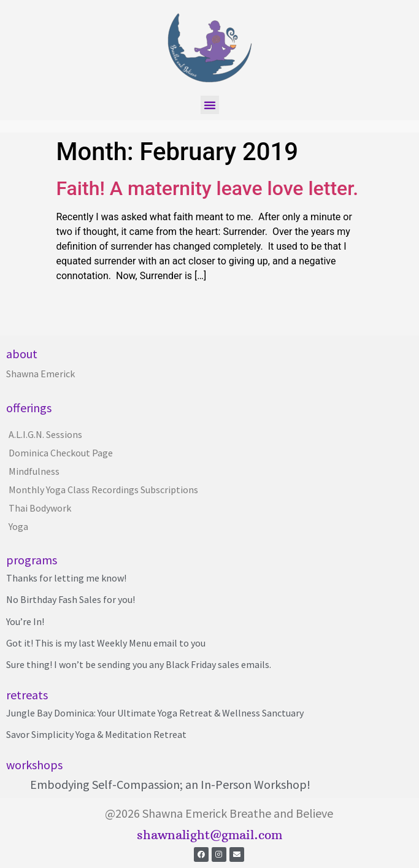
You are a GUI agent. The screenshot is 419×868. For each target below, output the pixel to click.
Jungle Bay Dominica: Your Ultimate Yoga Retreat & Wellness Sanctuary (155, 713)
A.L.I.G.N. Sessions (45, 434)
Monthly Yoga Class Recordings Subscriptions (103, 490)
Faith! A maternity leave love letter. (208, 188)
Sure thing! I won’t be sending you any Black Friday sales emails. (139, 664)
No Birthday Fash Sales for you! (71, 599)
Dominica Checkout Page (61, 453)
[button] (210, 105)
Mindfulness (34, 471)
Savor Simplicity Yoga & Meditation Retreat (96, 734)
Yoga (18, 526)
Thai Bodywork (40, 508)
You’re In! (25, 621)
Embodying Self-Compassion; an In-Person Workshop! (170, 784)
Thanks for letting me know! (66, 578)
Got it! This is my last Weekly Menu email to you (106, 643)
